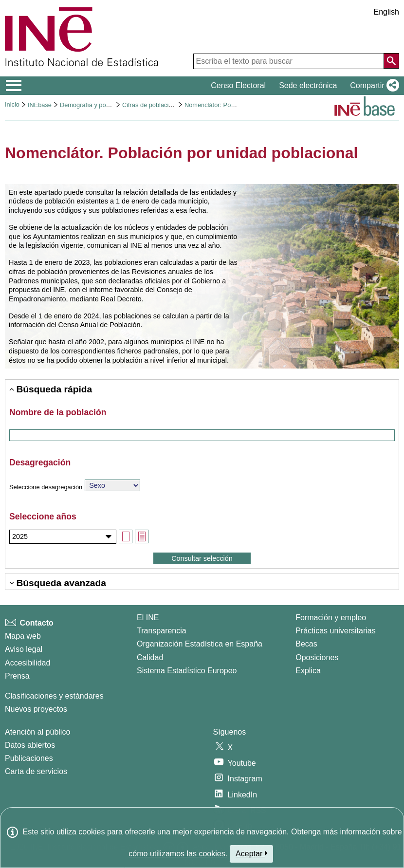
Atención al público (37, 732)
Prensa (17, 676)
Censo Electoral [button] (238, 85)
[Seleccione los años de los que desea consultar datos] (63, 536)
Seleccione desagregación (46, 487)
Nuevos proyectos (36, 709)
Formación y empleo (331, 618)
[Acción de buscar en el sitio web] (391, 61)
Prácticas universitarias (336, 631)
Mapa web (23, 636)
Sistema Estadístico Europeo (187, 671)
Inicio (12, 104)
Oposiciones (317, 657)
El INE (148, 618)
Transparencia (162, 631)
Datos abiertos (30, 745)
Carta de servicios (36, 771)
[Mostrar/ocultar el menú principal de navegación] (14, 86)
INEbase (40, 105)
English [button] (386, 12)
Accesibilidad (28, 663)
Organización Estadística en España (200, 644)
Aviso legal (24, 649)
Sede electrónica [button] (308, 85)
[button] (373, 86)
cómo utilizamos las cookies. (178, 854)
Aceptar (251, 853)
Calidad (150, 657)
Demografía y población (93, 105)
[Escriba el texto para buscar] (289, 61)
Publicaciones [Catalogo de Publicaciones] (29, 758)
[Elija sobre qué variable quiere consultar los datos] (112, 485)
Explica (308, 671)
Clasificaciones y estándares (54, 696)
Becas (306, 644)
